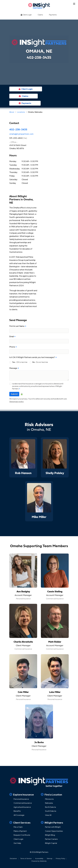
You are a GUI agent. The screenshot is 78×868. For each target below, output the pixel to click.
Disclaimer (13, 859)
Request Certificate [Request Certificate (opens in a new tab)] (22, 835)
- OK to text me (20, 362)
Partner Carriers (51, 839)
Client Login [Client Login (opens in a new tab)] (26, 15)
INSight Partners (52, 822)
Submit (14, 394)
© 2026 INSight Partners (39, 852)
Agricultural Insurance (22, 807)
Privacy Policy (60, 859)
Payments (53, 15)
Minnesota (49, 799)
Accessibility (39, 859)
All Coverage (19, 815)
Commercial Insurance (23, 803)
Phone (13, 347)
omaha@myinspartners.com (21, 134)
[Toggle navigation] (74, 4)
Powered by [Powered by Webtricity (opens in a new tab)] (39, 861)
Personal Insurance (21, 799)
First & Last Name (18, 326)
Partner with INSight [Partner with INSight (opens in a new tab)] (53, 827)
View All (48, 815)
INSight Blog (50, 835)
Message (14, 368)
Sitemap (49, 859)
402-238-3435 (18, 129)
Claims (40, 15)
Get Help (17, 843)
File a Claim (18, 827)
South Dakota (51, 811)
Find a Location (51, 794)
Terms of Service (26, 859)
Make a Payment (20, 831)
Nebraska (49, 803)
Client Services (20, 822)
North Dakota (50, 807)
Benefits (17, 811)
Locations (21, 112)
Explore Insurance (22, 794)
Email (12, 336)
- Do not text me (40, 362)
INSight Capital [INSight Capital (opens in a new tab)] (51, 843)
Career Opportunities (54, 831)
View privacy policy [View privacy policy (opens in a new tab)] (17, 402)
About (12, 112)
